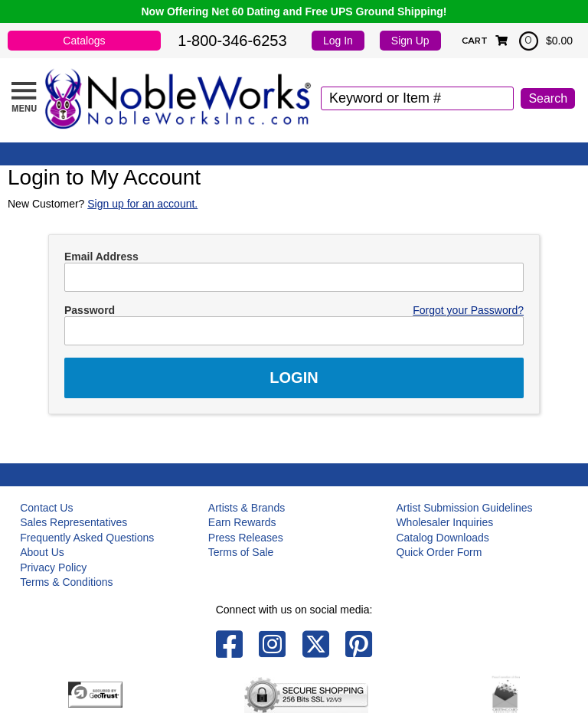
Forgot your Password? (468, 310)
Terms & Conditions (66, 582)
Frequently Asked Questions (87, 538)
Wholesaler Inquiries (444, 522)
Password (90, 310)
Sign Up (410, 41)
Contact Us (46, 508)
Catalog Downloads (442, 538)
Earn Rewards (242, 522)
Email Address (101, 257)
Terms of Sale (241, 552)
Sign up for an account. (142, 204)
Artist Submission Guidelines (464, 508)
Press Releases (246, 538)
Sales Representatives (73, 522)
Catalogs (84, 41)
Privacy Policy (53, 567)
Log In (338, 41)
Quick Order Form (439, 552)
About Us (42, 552)
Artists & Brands (247, 508)
